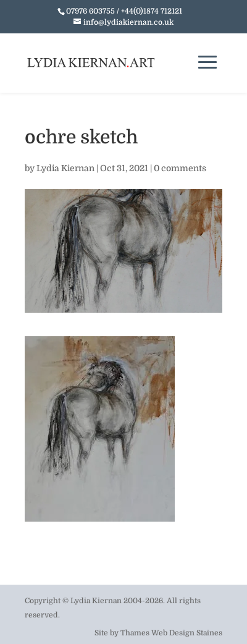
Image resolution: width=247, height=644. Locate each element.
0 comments (180, 168)
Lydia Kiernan (65, 168)
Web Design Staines (187, 633)
